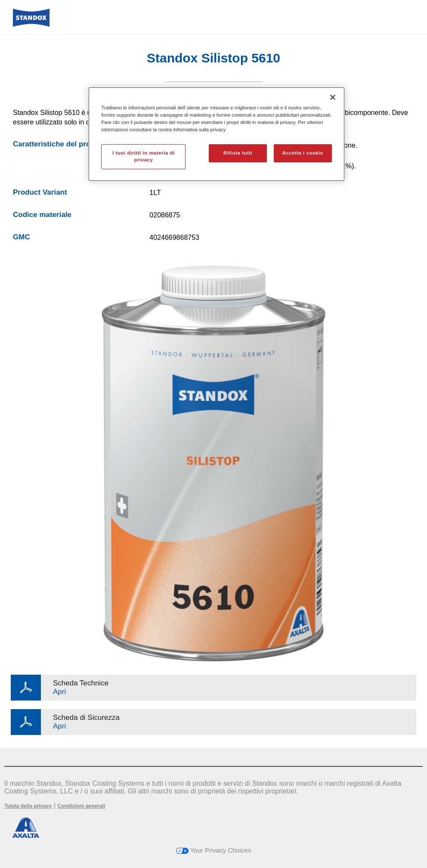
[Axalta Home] (31, 24)
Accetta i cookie (303, 153)
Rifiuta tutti (238, 153)
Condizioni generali (82, 806)
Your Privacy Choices (214, 850)
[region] (216, 134)
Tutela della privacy (28, 806)
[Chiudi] (333, 97)
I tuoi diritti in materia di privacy (144, 156)
